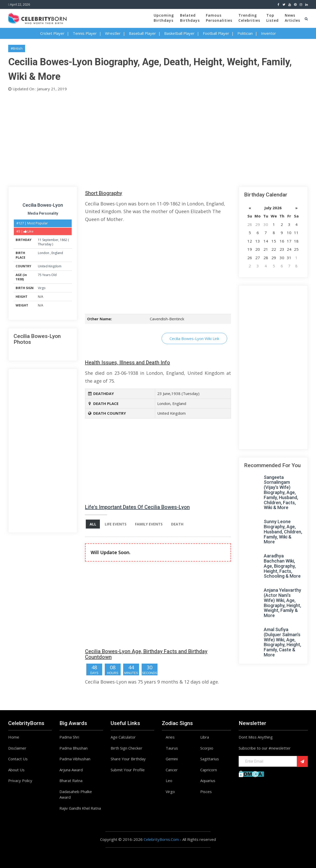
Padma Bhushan (73, 748)
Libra (205, 737)
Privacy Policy (20, 781)
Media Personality (43, 213)
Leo (169, 781)
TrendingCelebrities (249, 18)
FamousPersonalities (219, 18)
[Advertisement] (158, 138)
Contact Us (18, 759)
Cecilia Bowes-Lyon (43, 205)
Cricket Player (52, 33)
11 (40, 240)
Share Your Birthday (128, 759)
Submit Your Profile (128, 770)
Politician (245, 33)
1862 (64, 240)
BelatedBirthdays (190, 18)
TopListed (272, 18)
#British (17, 48)
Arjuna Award (71, 770)
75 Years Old (47, 275)
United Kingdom (50, 266)
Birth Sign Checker (127, 748)
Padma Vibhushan (75, 759)
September (50, 240)
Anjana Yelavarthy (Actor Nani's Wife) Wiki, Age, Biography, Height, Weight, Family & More (282, 603)
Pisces (206, 792)
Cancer (172, 770)
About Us (16, 770)
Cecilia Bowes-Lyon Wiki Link (194, 338)
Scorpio (207, 748)
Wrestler (113, 33)
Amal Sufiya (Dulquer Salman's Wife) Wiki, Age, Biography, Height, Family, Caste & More (282, 642)
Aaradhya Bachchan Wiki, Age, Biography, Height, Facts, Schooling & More (282, 566)
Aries (170, 737)
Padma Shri (69, 737)
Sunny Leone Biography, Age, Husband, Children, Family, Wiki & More (283, 532)
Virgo (42, 288)
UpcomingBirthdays (164, 18)
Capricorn (209, 770)
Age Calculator (123, 737)
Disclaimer (17, 748)
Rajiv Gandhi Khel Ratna (80, 808)
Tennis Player (85, 33)
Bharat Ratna (71, 781)
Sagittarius (210, 759)
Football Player (216, 33)
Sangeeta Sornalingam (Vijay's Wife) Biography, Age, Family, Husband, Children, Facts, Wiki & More (281, 492)
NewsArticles (292, 18)
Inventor (268, 33)
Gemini (172, 759)
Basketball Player (179, 33)
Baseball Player (142, 33)
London (44, 253)
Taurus (172, 748)
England (57, 253)
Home (14, 737)
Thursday (45, 244)
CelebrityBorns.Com (161, 839)
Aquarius (208, 781)
